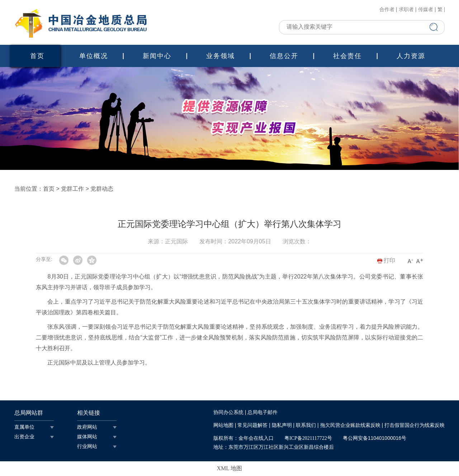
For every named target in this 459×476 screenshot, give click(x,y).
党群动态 (102, 189)
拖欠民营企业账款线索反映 (350, 425)
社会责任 (347, 56)
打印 (386, 260)
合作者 (387, 10)
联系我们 (306, 425)
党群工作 (72, 189)
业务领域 (221, 56)
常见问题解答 (252, 425)
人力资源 (411, 56)
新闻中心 (157, 56)
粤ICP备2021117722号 (308, 438)
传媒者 (426, 10)
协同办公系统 (228, 412)
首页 (37, 56)
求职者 (406, 10)
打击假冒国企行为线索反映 (415, 425)
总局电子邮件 (262, 412)
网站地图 (223, 425)
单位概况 (94, 56)
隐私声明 (282, 425)
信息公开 (284, 56)
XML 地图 (230, 468)
